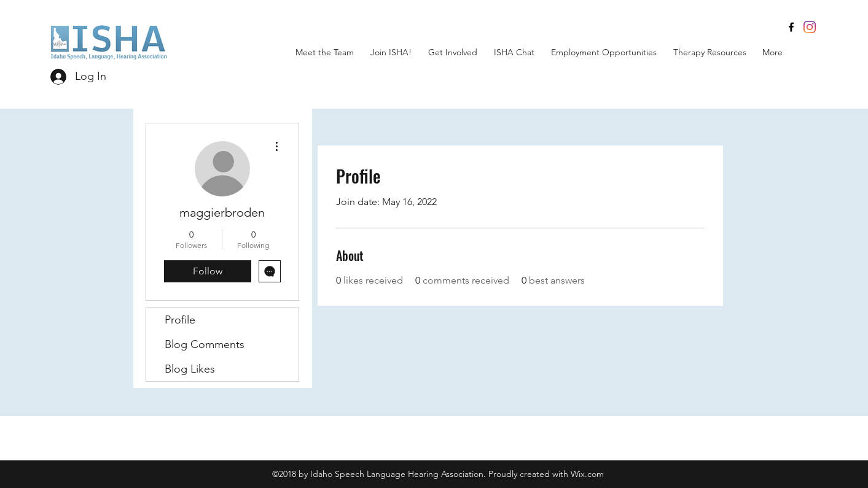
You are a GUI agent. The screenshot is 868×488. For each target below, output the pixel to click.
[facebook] (791, 27)
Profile (180, 320)
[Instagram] (810, 27)
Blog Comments (205, 344)
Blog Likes (190, 369)
